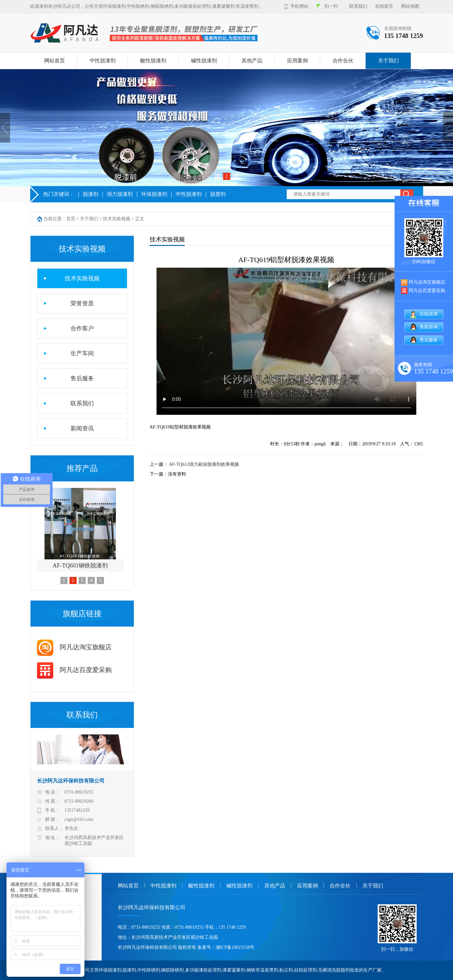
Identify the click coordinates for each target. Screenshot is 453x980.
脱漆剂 (91, 194)
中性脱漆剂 (103, 61)
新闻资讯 (82, 428)
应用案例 (297, 61)
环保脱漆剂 (154, 194)
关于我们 (388, 61)
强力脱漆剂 (120, 194)
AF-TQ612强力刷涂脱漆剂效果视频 (204, 464)
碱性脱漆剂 (204, 61)
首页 (71, 219)
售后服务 (82, 378)
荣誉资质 (82, 303)
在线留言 (384, 6)
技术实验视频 (117, 219)
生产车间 (82, 353)
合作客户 (82, 328)
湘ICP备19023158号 (235, 947)
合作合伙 (343, 61)
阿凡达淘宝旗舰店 (74, 647)
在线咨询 (429, 314)
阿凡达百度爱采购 (74, 670)
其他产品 (252, 61)
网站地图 (410, 6)
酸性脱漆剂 (153, 61)
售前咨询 (429, 327)
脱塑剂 (218, 194)
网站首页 (55, 61)
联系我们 (358, 6)
